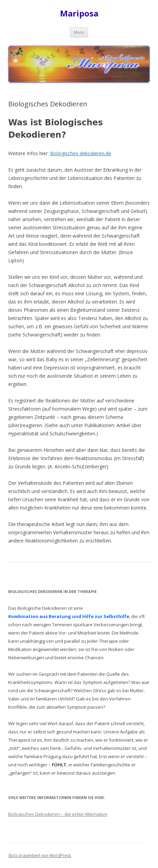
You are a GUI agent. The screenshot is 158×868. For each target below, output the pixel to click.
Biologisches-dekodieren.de (81, 153)
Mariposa (79, 14)
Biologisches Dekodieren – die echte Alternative (58, 814)
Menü (79, 32)
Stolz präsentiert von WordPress (40, 855)
